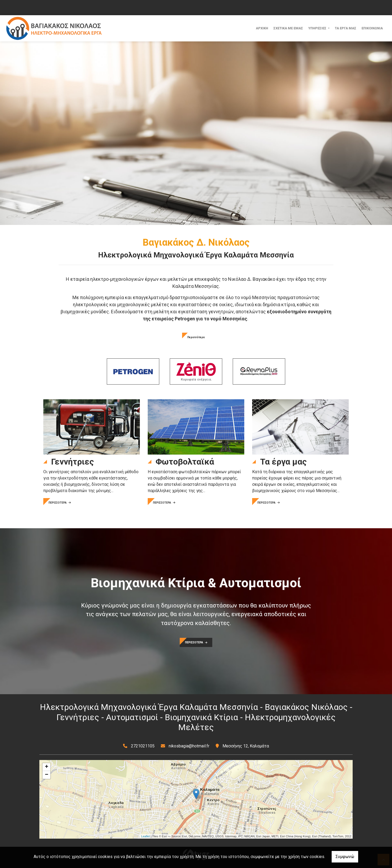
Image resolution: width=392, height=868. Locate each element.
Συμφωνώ (345, 857)
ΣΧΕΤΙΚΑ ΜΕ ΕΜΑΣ (288, 28)
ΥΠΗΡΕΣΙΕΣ (318, 28)
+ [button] (47, 767)
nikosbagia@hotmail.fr (189, 746)
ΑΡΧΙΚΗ (262, 28)
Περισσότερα (196, 337)
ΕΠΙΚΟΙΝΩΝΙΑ (372, 28)
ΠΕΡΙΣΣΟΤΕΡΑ (60, 503)
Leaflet (145, 836)
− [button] (47, 775)
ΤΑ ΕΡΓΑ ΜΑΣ (346, 28)
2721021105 (143, 746)
